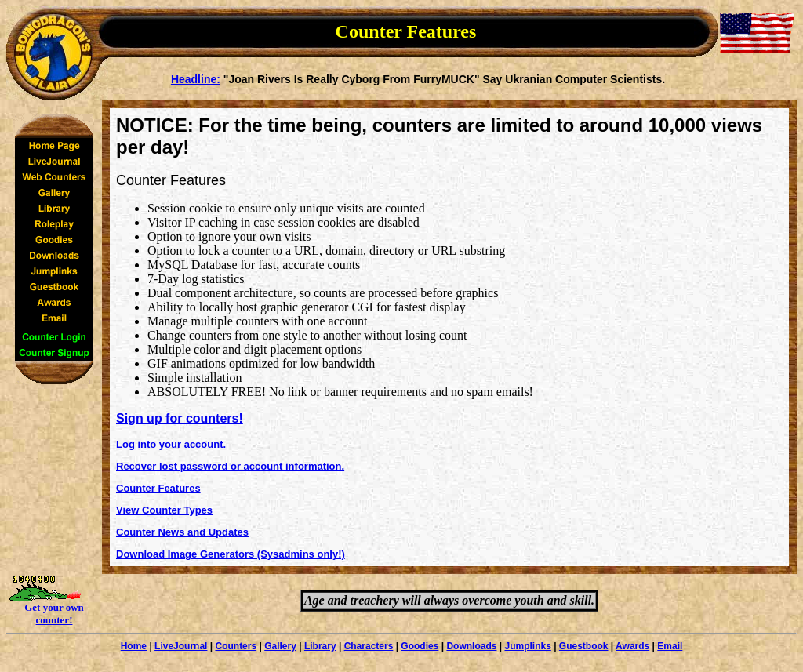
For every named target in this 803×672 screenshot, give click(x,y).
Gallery (280, 646)
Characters (369, 646)
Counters (236, 646)
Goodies (420, 646)
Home (134, 646)
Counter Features (158, 488)
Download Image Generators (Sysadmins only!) (231, 554)
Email (670, 646)
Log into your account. (171, 444)
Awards (632, 646)
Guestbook (584, 646)
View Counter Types (164, 510)
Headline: (196, 79)
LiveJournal (181, 646)
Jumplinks (527, 646)
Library (320, 646)
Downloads (471, 646)
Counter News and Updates (182, 532)
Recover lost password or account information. (230, 466)
